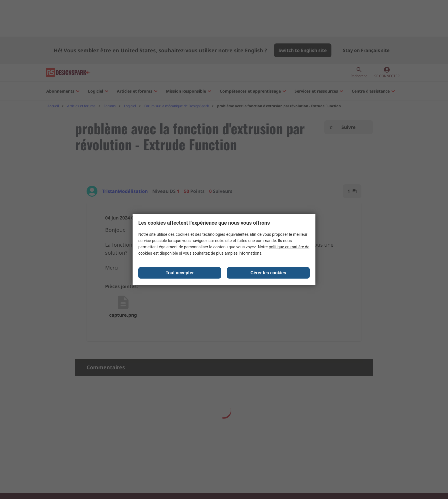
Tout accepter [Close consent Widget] (180, 273)
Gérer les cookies (268, 273)
